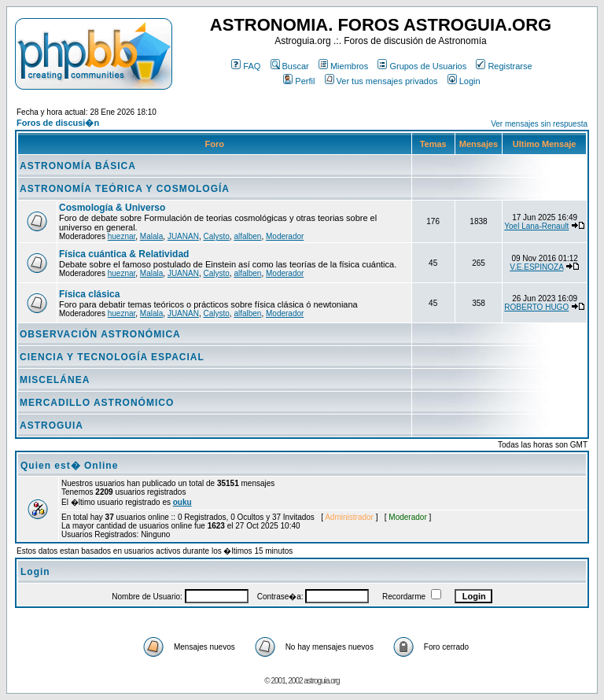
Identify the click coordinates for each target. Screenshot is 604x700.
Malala (151, 236)
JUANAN (183, 236)
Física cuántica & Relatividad (124, 254)
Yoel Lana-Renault (536, 226)
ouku (182, 502)
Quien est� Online (69, 466)
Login (464, 81)
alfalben (247, 236)
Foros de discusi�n (58, 123)
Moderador (285, 236)
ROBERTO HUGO (536, 307)
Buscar (290, 66)
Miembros (343, 66)
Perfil (299, 81)
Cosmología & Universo (112, 208)
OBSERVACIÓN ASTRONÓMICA (100, 334)
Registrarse (504, 66)
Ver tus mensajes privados (381, 81)
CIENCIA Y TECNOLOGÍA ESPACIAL (112, 357)
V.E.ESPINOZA (536, 267)
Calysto (216, 236)
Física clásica (89, 294)
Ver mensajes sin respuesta (539, 124)
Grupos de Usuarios (422, 66)
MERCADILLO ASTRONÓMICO (97, 403)
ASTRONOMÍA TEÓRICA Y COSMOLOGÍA (125, 189)
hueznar (122, 236)
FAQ (246, 66)
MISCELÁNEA (55, 380)
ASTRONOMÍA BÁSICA (78, 166)
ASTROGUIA (52, 426)
